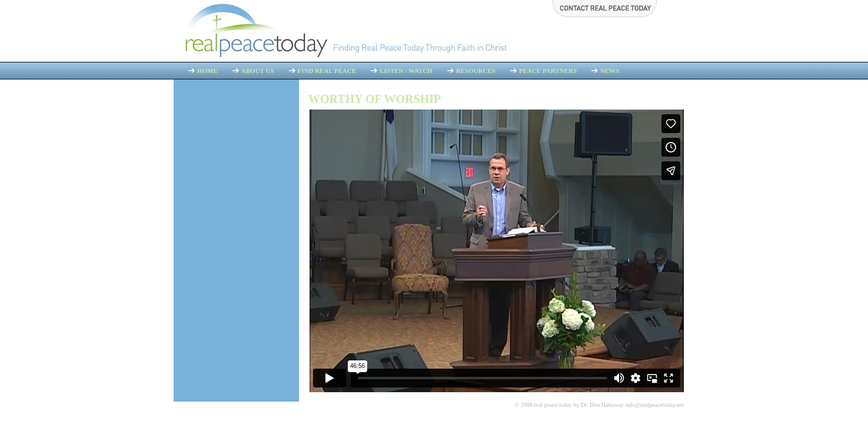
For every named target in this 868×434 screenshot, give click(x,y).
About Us (258, 71)
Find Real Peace (327, 71)
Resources (476, 71)
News (610, 71)
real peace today (553, 405)
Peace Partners (548, 71)
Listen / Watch (406, 71)
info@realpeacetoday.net (655, 405)
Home (207, 71)
